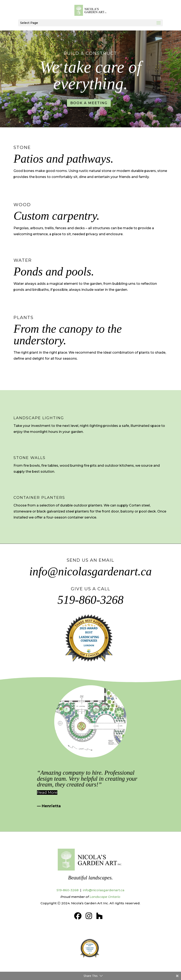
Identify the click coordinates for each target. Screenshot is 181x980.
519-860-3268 (90, 600)
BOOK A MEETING (89, 103)
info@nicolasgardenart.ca (90, 571)
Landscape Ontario (105, 897)
